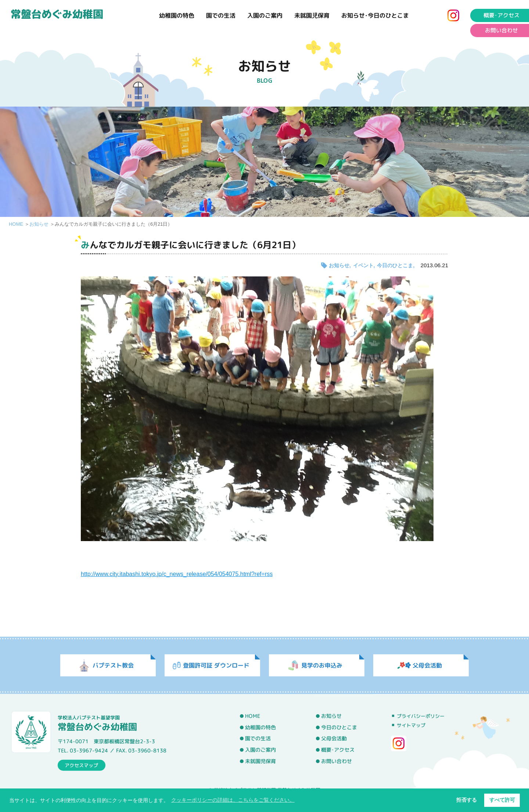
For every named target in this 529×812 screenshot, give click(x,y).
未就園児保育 (312, 15)
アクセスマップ (81, 765)
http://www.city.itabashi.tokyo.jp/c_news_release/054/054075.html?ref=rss (177, 574)
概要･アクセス (338, 750)
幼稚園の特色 (177, 15)
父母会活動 (334, 738)
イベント (363, 265)
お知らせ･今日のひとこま (375, 15)
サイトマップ (411, 725)
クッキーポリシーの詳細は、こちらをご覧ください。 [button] (233, 800)
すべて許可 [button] (502, 800)
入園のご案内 (265, 15)
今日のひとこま (395, 265)
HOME (16, 224)
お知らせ (39, 224)
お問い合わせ (337, 761)
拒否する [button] (467, 800)
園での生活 (221, 15)
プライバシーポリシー (421, 716)
